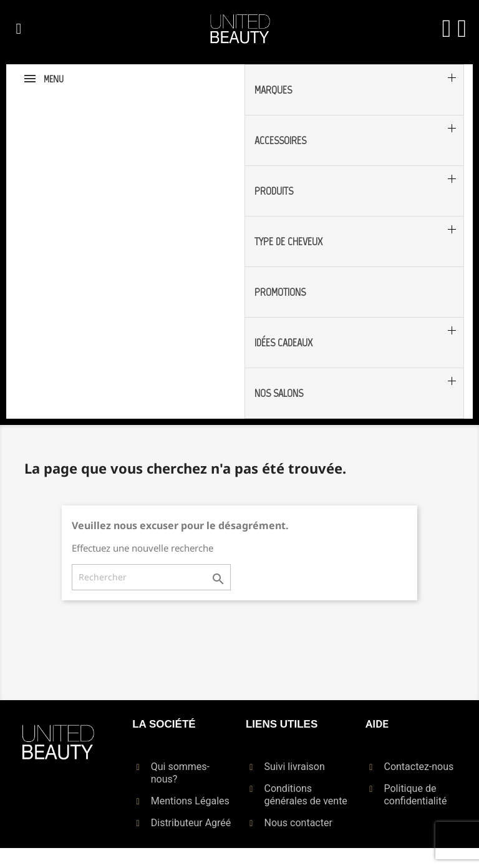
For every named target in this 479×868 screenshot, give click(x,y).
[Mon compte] (447, 29)
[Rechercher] (151, 577)
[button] (19, 29)
